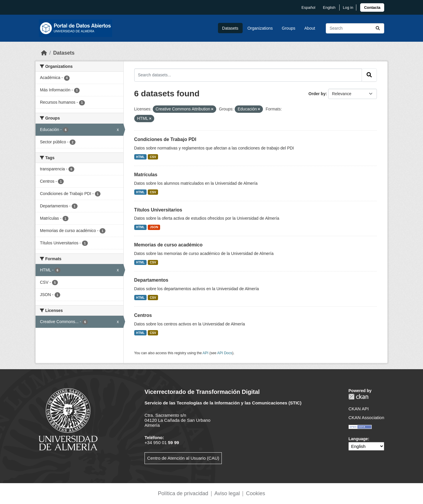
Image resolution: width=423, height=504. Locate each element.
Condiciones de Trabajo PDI (165, 139)
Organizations (260, 28)
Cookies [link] (255, 493)
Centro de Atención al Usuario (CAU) (183, 458)
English (329, 7)
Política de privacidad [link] (183, 493)
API (206, 353)
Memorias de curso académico (168, 245)
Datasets (230, 28)
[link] (372, 7)
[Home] (44, 53)
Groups (288, 28)
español (308, 7)
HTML (140, 157)
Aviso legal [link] (227, 493)
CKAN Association (366, 418)
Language (358, 439)
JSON (154, 227)
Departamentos (151, 280)
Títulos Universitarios (158, 210)
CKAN (358, 397)
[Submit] (378, 28)
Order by (317, 94)
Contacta (372, 7)
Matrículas (146, 175)
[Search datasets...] (355, 28)
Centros (143, 315)
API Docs (225, 353)
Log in (348, 7)
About (310, 28)
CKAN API (359, 409)
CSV (153, 157)
